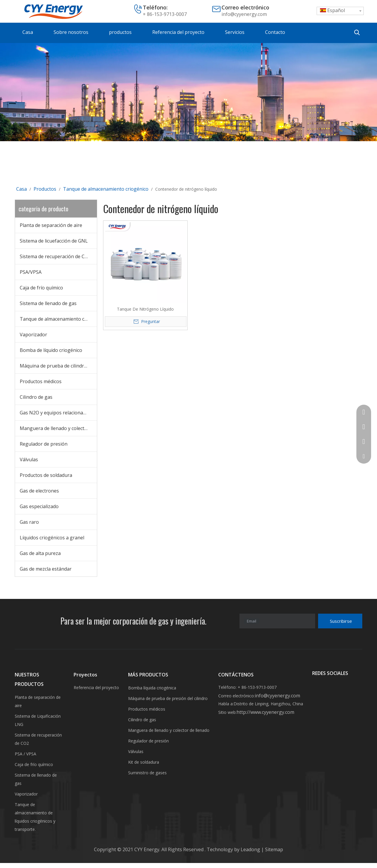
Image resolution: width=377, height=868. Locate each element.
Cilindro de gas (36, 397)
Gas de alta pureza (40, 553)
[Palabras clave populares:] (357, 32)
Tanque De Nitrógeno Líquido (145, 309)
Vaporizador (33, 335)
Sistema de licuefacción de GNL (54, 241)
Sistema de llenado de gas (48, 303)
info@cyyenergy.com (244, 14)
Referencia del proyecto (96, 687)
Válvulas (29, 459)
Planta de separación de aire (51, 225)
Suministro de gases (147, 773)
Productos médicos (41, 381)
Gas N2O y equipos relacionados (55, 413)
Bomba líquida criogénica (152, 688)
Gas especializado (39, 506)
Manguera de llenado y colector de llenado (58, 428)
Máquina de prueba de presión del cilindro (168, 698)
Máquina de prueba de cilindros (54, 366)
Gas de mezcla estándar (46, 569)
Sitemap (273, 849)
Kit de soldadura (144, 762)
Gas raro (29, 522)
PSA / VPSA (25, 754)
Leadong (251, 849)
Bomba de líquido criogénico (51, 350)
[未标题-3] (188, 92)
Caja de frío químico (41, 288)
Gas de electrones (39, 491)
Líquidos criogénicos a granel (52, 538)
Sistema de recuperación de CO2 (55, 256)
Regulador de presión (44, 444)
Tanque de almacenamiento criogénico (58, 319)
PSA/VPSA (31, 272)
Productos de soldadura (46, 475)
